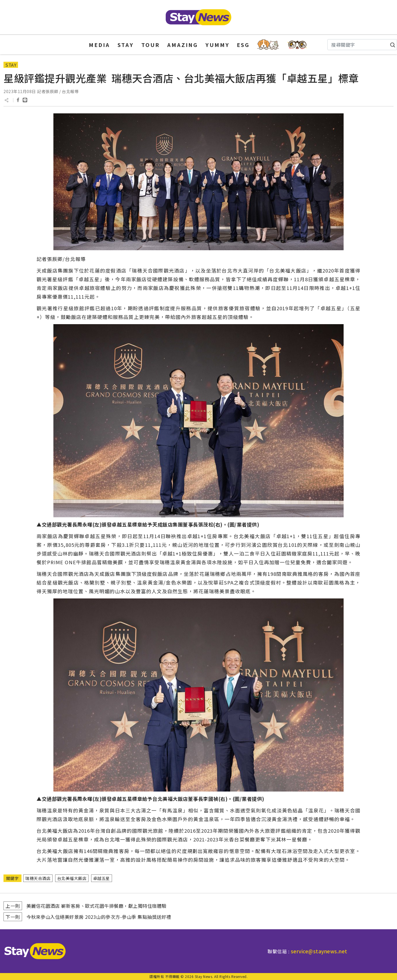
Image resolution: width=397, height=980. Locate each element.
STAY (126, 45)
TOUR (151, 45)
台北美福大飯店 (72, 878)
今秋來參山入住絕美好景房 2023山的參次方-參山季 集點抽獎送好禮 (99, 917)
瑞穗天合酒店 (38, 878)
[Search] (362, 45)
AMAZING (183, 45)
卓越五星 (102, 878)
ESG (243, 45)
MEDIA (99, 45)
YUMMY (218, 45)
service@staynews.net (319, 951)
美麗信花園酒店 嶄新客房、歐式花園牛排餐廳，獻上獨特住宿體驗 (96, 906)
